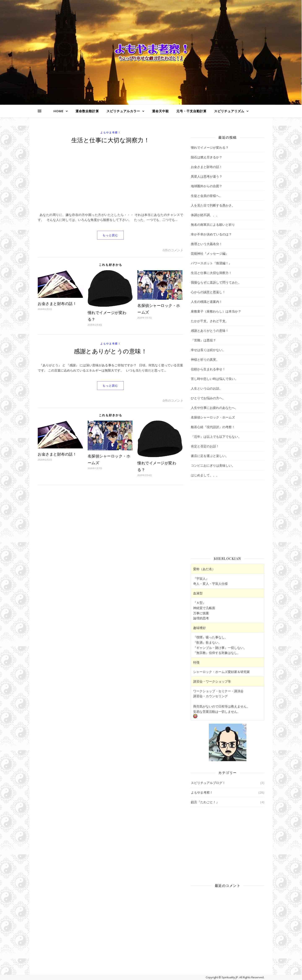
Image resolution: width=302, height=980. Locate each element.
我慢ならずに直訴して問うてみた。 (216, 282)
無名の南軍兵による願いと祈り (213, 225)
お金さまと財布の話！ (57, 303)
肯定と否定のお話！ (205, 446)
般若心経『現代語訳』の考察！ (213, 427)
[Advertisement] (110, 181)
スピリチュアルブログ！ (208, 783)
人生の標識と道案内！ (207, 302)
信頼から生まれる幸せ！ (208, 369)
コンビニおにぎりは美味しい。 (213, 465)
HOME (59, 111)
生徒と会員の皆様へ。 (207, 196)
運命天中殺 (160, 111)
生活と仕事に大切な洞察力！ (111, 140)
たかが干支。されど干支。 (210, 321)
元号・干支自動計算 (191, 111)
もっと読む (110, 235)
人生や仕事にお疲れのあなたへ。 (214, 408)
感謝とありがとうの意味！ (110, 351)
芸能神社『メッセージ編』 (210, 253)
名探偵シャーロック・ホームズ (213, 417)
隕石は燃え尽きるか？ (207, 157)
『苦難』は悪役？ (203, 340)
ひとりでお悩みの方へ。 (208, 398)
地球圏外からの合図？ (207, 186)
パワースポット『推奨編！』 (211, 263)
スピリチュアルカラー (123, 111)
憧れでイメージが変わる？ (210, 147)
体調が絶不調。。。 (205, 215)
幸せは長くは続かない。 (208, 350)
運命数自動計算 (87, 111)
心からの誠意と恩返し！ (208, 292)
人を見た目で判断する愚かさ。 (213, 205)
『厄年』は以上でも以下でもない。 (216, 436)
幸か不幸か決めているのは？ (211, 234)
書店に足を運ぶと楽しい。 (210, 456)
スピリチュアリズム (229, 111)
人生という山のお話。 (207, 388)
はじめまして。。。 (205, 475)
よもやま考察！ (111, 132)
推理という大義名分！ (207, 244)
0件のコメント (173, 250)
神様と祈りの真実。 (205, 359)
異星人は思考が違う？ (207, 176)
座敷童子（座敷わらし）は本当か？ (216, 311)
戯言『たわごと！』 (205, 802)
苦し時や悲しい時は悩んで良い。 (214, 379)
